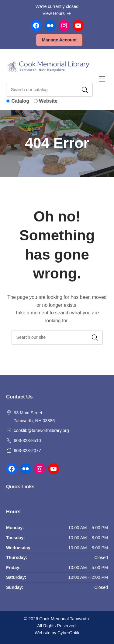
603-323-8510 (27, 441)
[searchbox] (57, 337)
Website (48, 101)
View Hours (57, 13)
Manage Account (59, 40)
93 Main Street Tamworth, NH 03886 (34, 417)
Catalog (20, 101)
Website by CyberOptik (57, 633)
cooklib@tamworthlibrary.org (41, 430)
